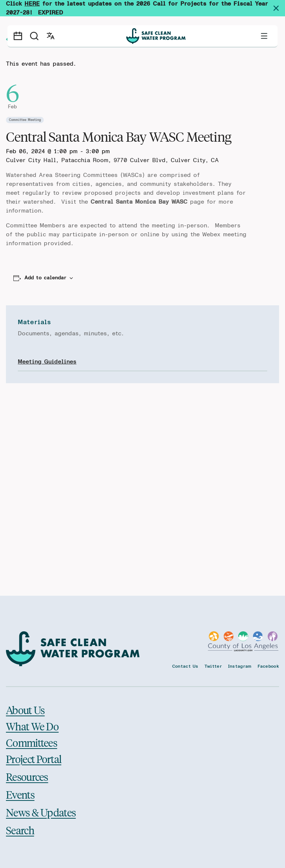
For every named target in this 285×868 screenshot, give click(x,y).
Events (20, 794)
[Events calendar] (18, 36)
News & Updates (41, 812)
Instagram (240, 666)
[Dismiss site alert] (279, 8)
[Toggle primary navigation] (264, 36)
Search (20, 830)
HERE (32, 4)
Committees (32, 743)
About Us (25, 710)
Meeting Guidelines (47, 362)
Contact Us (185, 666)
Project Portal (34, 759)
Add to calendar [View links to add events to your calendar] (45, 278)
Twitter (213, 666)
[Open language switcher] (50, 36)
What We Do (32, 726)
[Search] (34, 36)
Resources (27, 777)
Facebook (268, 666)
